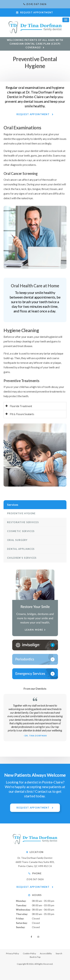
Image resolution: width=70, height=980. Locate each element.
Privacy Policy (12, 953)
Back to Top (35, 957)
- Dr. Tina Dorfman (35, 736)
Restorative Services (23, 522)
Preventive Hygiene (21, 513)
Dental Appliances (21, 549)
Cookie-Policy (29, 953)
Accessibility (46, 953)
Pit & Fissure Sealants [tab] (22, 414)
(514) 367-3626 (37, 4)
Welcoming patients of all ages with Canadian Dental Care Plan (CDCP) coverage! (35, 44)
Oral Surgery (17, 540)
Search (59, 953)
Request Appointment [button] (37, 12)
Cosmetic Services (21, 531)
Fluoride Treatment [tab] (21, 406)
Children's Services (22, 558)
